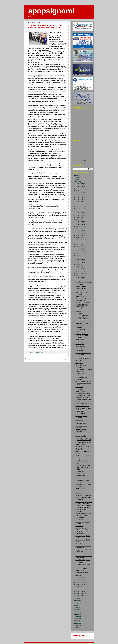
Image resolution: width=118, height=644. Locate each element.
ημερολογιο (83, 161)
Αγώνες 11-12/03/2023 (82, 332)
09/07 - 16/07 (80, 240)
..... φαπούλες (79, 478)
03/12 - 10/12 (80, 193)
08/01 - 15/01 (80, 594)
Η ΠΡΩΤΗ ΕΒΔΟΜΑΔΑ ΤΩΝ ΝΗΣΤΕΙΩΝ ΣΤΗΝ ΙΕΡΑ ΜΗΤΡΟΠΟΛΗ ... (83, 507)
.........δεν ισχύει (80, 344)
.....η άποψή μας (80, 471)
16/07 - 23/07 (80, 238)
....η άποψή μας (80, 434)
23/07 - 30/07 (80, 235)
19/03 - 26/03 (80, 276)
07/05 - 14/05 (80, 260)
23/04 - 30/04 (80, 264)
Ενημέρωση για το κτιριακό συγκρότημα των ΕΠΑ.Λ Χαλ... (83, 467)
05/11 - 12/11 (80, 202)
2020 (76, 603)
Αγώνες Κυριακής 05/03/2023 (83, 495)
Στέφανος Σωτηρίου (81, 436)
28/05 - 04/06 (80, 253)
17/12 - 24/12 (80, 188)
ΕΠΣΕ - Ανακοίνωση (81, 340)
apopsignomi (51, 11)
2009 (76, 628)
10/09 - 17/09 (80, 220)
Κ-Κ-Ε (77, 491)
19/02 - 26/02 (80, 580)
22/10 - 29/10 (80, 206)
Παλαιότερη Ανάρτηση (63, 359)
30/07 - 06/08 (80, 233)
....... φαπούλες (80, 342)
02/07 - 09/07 (80, 242)
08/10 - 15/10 (80, 211)
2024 (76, 180)
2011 (76, 623)
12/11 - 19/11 (80, 200)
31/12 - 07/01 (80, 184)
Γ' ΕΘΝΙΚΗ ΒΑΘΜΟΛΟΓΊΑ (83, 442)
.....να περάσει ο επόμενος (82, 406)
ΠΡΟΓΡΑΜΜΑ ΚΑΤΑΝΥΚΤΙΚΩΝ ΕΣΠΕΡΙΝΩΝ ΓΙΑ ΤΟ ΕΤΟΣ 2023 (84, 383)
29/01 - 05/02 (80, 587)
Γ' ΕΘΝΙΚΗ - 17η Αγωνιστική (83, 560)
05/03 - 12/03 (80, 280)
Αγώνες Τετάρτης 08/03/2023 (83, 404)
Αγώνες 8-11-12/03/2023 (82, 456)
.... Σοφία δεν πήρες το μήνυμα (84, 282)
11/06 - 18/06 (80, 249)
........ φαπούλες (80, 284)
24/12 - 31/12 (80, 186)
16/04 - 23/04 (80, 267)
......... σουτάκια (80, 348)
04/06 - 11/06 (80, 251)
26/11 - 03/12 (80, 195)
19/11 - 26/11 (80, 197)
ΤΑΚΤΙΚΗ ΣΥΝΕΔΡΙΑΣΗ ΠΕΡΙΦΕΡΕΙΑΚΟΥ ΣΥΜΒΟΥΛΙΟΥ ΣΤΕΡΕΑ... (83, 317)
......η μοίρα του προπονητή (83, 568)
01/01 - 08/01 (80, 596)
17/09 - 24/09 (80, 217)
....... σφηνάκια (79, 313)
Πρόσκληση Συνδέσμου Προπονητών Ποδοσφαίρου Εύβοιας (84, 336)
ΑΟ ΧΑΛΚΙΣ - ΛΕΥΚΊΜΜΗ (82, 303)
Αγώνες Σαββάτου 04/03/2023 (83, 497)
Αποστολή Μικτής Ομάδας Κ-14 (84, 451)
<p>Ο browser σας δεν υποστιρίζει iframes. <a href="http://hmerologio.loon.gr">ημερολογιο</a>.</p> (83, 151)
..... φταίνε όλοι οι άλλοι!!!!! (82, 480)
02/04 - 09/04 (80, 271)
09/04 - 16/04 (80, 269)
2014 (76, 617)
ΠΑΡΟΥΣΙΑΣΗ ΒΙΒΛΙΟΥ (82, 365)
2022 (76, 599)
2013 (76, 619)
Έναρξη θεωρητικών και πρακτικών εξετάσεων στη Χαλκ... (83, 462)
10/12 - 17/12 (80, 191)
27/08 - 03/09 (80, 224)
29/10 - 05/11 (80, 204)
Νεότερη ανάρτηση (30, 359)
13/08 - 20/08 (80, 229)
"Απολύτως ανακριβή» (81, 476)
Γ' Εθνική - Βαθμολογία (82, 309)
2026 (76, 175)
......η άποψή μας (80, 321)
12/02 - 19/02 (80, 582)
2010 (76, 625)
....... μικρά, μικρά (80, 329)
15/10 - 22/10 (80, 208)
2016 (76, 612)
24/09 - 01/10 (80, 215)
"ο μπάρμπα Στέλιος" (81, 297)
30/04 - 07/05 (80, 262)
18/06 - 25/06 (80, 247)
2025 (76, 177)
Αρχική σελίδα (46, 359)
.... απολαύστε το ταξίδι (82, 573)
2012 (76, 621)
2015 (76, 614)
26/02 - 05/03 (80, 578)
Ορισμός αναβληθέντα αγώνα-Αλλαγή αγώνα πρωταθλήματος (84, 410)
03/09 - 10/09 (80, 222)
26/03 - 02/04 (80, 273)
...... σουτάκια (79, 290)
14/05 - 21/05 (80, 258)
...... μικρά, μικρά (80, 518)
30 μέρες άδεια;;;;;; (80, 449)
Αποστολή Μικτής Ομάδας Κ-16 (84, 447)
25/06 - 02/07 (80, 244)
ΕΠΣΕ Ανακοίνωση (81, 346)
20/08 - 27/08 (80, 226)
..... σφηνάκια (79, 363)
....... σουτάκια (79, 389)
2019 (76, 605)
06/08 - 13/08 (80, 231)
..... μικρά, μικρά (80, 374)
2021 (76, 601)
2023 (76, 182)
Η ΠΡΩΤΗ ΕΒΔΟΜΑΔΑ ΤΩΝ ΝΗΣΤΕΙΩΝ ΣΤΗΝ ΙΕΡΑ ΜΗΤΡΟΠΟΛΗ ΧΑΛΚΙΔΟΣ (45, 26)
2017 (76, 610)
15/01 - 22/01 (80, 591)
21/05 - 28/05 (80, 256)
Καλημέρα (78, 311)
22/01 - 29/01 (80, 589)
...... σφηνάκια (79, 500)
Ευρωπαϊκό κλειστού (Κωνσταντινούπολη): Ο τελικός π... (82, 530)
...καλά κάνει (79, 327)
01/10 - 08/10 (80, 213)
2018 (76, 607)
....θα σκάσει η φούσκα (82, 414)
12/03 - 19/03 (80, 278)
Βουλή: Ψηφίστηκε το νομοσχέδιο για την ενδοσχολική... (81, 378)
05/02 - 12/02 (80, 585)
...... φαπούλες (79, 387)
